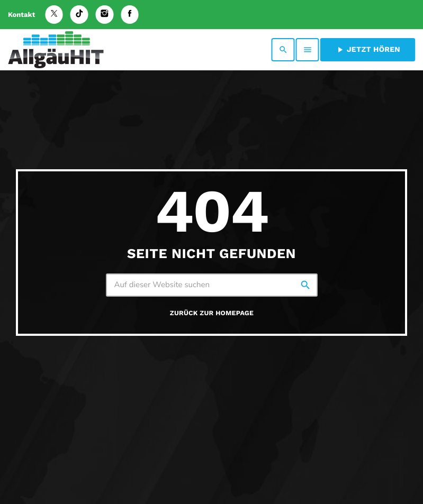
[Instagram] (105, 15)
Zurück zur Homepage (212, 313)
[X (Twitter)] (54, 15)
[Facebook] (130, 15)
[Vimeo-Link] (56, 50)
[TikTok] (79, 15)
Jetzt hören (368, 50)
